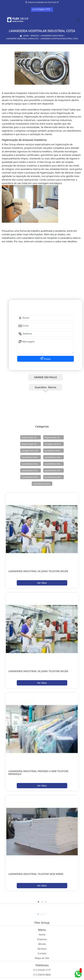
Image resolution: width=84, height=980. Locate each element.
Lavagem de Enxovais (54, 444)
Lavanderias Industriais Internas (54, 470)
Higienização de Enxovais (31, 437)
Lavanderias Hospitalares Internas (31, 464)
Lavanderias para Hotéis (54, 477)
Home (42, 935)
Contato (42, 953)
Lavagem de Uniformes (31, 451)
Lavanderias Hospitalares (54, 457)
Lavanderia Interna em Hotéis (31, 457)
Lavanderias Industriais (31, 470)
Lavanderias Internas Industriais (31, 477)
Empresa (42, 939)
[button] (38, 902)
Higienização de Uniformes (31, 444)
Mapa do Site (42, 958)
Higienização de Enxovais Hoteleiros (54, 437)
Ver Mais (42, 583)
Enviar (47, 359)
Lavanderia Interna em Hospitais (54, 451)
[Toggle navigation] (78, 20)
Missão (42, 944)
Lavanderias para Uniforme (43, 484)
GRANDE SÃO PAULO (45, 377)
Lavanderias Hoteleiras (54, 464)
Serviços (42, 949)
